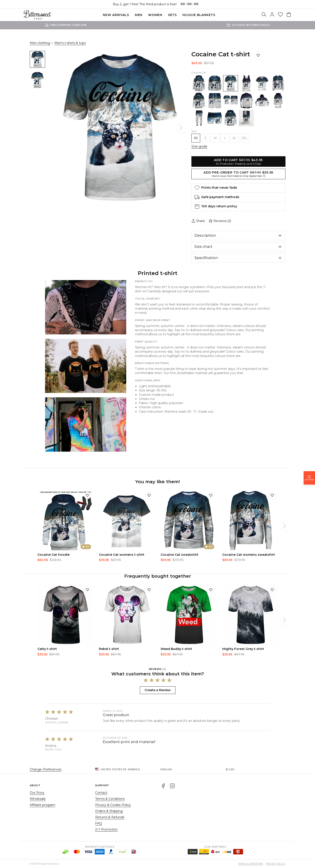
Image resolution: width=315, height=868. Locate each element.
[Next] (181, 128)
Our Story (37, 793)
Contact (101, 793)
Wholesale (38, 799)
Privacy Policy (276, 864)
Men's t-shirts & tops (70, 43)
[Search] (264, 15)
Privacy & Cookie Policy (113, 805)
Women (155, 15)
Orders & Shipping (109, 811)
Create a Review (158, 690)
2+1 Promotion (106, 829)
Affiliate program (43, 805)
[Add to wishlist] (87, 495)
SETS (172, 15)
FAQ (99, 823)
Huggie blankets (199, 15)
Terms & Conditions (110, 799)
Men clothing (40, 43)
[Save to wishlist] (258, 55)
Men (139, 15)
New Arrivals (116, 15)
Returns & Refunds (110, 817)
